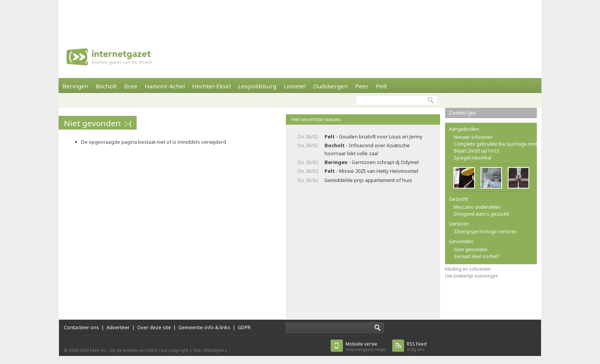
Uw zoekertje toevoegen (472, 276)
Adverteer (118, 327)
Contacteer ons (82, 327)
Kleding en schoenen (468, 269)
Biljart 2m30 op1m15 (477, 151)
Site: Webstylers (210, 350)
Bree (131, 86)
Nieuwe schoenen (473, 137)
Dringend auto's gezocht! (482, 214)
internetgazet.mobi (366, 347)
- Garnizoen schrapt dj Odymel (372, 162)
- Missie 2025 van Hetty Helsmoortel (371, 171)
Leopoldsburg (257, 86)
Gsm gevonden (471, 249)
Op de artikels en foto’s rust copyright (149, 350)
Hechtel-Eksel (211, 86)
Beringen (75, 86)
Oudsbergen (330, 86)
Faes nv (98, 350)
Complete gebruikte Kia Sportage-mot (496, 144)
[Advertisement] (300, 17)
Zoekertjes (462, 113)
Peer (362, 86)
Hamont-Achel (165, 86)
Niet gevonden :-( (98, 123)
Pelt (381, 86)
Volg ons (417, 347)
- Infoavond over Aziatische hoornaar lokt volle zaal (367, 149)
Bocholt (106, 86)
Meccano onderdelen (477, 207)
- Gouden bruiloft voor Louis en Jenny (373, 136)
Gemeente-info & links (204, 327)
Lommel (295, 86)
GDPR (244, 327)
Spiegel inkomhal (473, 158)
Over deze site (154, 327)
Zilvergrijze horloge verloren (485, 232)
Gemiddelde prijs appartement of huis (368, 180)
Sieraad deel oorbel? (477, 256)
